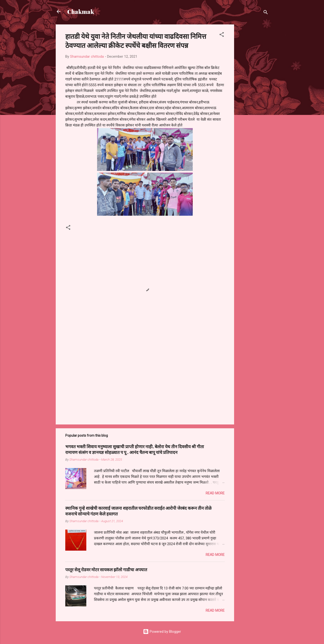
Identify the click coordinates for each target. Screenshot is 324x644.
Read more (215, 493)
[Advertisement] (253, 96)
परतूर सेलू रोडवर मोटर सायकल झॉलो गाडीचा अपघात (106, 570)
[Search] (266, 13)
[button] (222, 35)
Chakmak (81, 11)
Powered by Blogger (162, 632)
